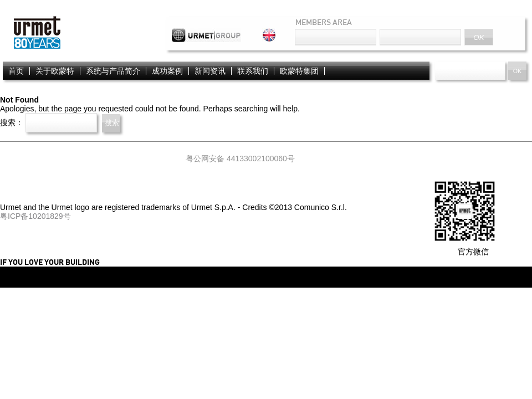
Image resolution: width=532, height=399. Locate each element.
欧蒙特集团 (299, 71)
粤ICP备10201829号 (35, 216)
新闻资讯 (210, 71)
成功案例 (167, 71)
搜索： (12, 122)
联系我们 (253, 71)
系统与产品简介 (113, 71)
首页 (16, 71)
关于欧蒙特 (55, 71)
